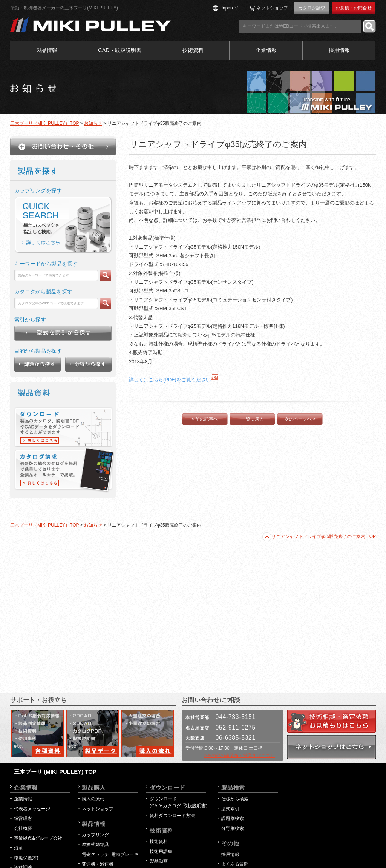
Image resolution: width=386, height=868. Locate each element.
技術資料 (193, 50)
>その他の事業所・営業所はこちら (240, 756)
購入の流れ (93, 799)
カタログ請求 (312, 8)
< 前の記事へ (205, 419)
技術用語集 (161, 851)
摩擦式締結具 (95, 845)
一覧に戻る (253, 419)
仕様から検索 (235, 799)
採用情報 (339, 50)
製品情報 (47, 50)
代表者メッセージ (32, 809)
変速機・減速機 (98, 864)
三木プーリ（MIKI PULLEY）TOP (44, 123)
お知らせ (93, 123)
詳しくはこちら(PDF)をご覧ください (173, 380)
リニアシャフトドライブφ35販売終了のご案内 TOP (319, 536)
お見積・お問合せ (354, 8)
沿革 (18, 848)
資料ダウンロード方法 (172, 816)
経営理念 (23, 819)
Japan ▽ (230, 8)
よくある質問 (235, 864)
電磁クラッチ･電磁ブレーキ (110, 854)
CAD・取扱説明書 (119, 50)
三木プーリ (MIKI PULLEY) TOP (55, 772)
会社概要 (23, 828)
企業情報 (266, 50)
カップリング (95, 835)
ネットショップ (272, 8)
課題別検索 (233, 819)
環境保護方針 (30, 858)
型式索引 (230, 809)
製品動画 (159, 861)
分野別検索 (233, 828)
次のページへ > (300, 419)
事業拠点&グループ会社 (38, 838)
